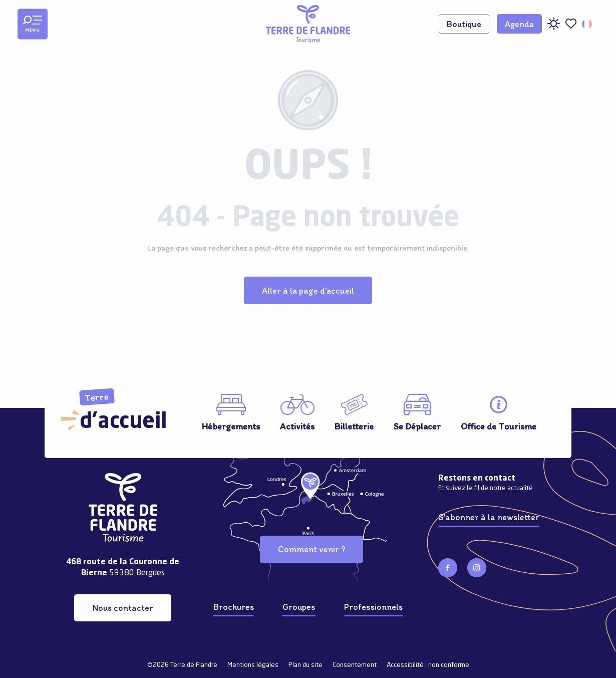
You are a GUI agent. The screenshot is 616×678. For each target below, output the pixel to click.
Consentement (355, 665)
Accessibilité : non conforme (428, 665)
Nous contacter (123, 608)
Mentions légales (253, 665)
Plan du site (305, 665)
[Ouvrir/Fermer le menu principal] (33, 24)
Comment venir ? (312, 549)
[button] (588, 24)
